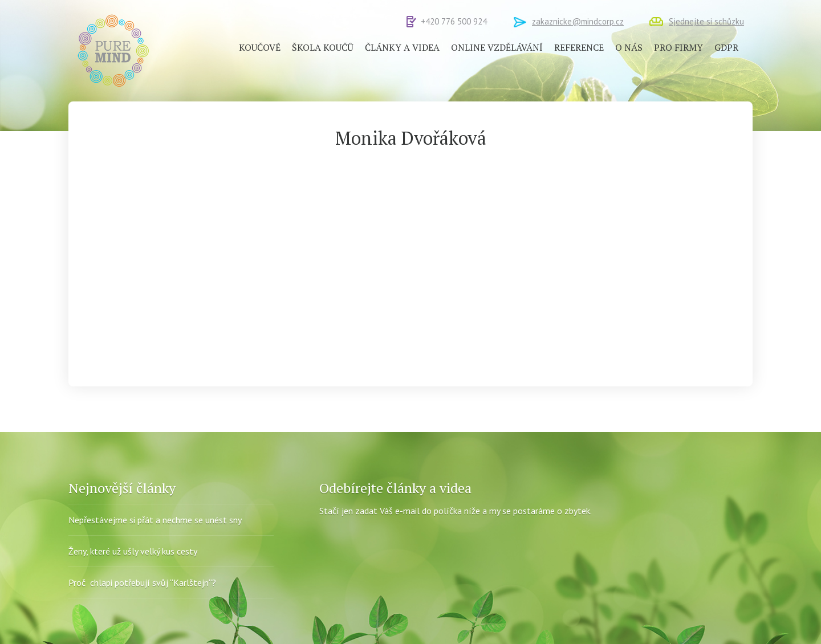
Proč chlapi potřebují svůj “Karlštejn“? (142, 582)
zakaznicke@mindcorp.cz (578, 21)
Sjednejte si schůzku (706, 21)
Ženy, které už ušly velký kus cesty (133, 551)
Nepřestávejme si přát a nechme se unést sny (155, 520)
